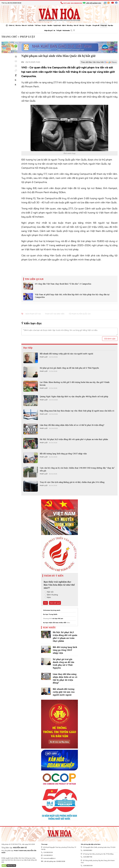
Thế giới (59, 30)
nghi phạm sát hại (33, 314)
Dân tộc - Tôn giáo (85, 25)
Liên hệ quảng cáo (92, 3)
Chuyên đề (96, 25)
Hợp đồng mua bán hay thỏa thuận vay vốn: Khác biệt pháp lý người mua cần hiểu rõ (77, 411)
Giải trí (64, 25)
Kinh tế (76, 25)
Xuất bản (31, 25)
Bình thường (51, 595)
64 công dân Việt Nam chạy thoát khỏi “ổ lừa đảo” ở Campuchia (63, 284)
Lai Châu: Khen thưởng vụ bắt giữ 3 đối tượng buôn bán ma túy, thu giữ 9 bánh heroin (75, 383)
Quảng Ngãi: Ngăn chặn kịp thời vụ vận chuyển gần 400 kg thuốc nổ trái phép (74, 396)
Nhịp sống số (48, 30)
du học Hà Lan (58, 618)
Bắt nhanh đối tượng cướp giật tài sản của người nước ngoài (66, 354)
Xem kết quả (55, 603)
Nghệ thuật (57, 25)
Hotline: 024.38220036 (71, 3)
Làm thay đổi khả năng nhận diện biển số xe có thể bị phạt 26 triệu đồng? (72, 425)
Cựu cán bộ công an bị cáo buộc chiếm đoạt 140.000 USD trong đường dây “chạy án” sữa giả (77, 469)
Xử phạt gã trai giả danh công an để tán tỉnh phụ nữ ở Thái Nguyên (69, 368)
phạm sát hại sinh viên (55, 314)
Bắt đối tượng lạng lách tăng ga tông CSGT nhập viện (63, 454)
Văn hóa (18, 25)
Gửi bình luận (110, 339)
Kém (48, 597)
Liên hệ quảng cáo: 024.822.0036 (53, 861)
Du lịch (44, 25)
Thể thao (38, 25)
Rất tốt (49, 592)
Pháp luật (104, 25)
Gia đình (50, 25)
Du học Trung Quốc (50, 614)
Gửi (45, 603)
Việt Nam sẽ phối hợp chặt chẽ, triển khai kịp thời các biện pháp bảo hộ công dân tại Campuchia (72, 296)
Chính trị (11, 25)
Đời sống (70, 25)
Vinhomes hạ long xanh (52, 610)
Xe (54, 30)
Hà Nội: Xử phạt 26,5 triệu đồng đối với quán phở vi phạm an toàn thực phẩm (74, 439)
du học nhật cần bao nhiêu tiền (55, 623)
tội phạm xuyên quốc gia (80, 314)
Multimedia (66, 30)
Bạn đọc (110, 25)
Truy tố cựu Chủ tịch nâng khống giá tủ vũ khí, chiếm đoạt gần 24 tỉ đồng (72, 482)
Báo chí (24, 25)
